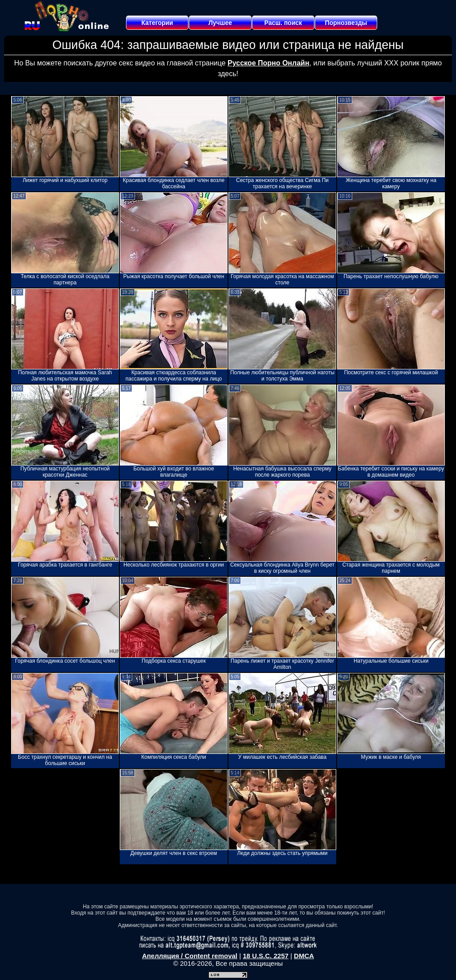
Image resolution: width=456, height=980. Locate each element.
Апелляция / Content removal (190, 956)
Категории (157, 23)
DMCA (304, 956)
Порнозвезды (346, 23)
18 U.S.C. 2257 (266, 956)
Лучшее (220, 23)
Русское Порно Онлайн (268, 63)
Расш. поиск (283, 23)
